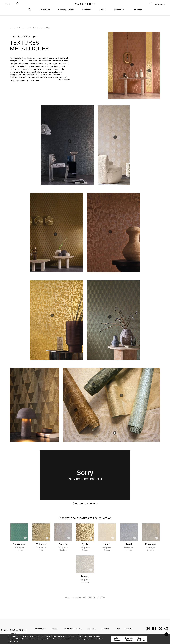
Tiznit (129, 544)
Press (117, 628)
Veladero (41, 544)
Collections (21, 28)
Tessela (85, 576)
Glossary (92, 628)
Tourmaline (19, 544)
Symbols (105, 628)
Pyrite (85, 544)
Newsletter (40, 628)
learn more (13, 641)
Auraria (63, 544)
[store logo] (85, 8)
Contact (55, 628)
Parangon (151, 544)
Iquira (107, 544)
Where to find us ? (73, 628)
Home (12, 28)
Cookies (129, 628)
